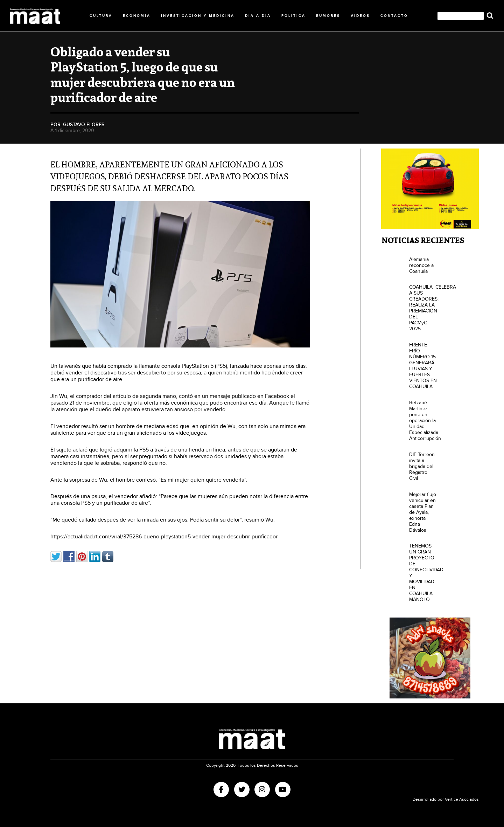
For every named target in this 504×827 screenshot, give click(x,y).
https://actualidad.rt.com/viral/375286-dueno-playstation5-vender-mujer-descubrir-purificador (164, 537)
